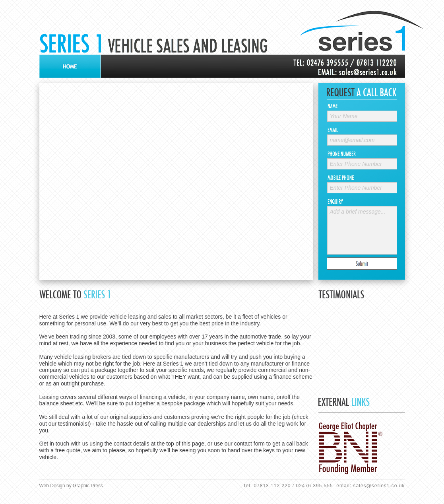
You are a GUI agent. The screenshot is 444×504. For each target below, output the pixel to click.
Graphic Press (88, 486)
